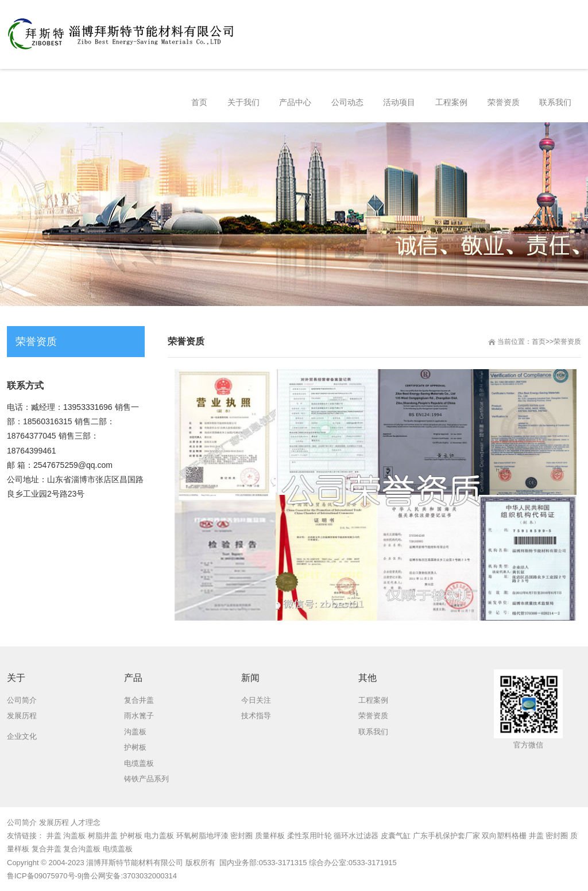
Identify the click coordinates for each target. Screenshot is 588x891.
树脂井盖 (103, 836)
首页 (539, 342)
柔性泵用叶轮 (310, 836)
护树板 (131, 836)
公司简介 (22, 822)
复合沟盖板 (82, 849)
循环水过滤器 (356, 836)
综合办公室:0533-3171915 (353, 863)
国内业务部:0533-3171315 (262, 863)
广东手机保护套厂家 (446, 836)
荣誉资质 (567, 342)
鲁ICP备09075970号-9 (44, 876)
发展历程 (54, 822)
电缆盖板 (118, 849)
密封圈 (241, 836)
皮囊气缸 (396, 836)
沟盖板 (74, 836)
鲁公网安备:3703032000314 (130, 876)
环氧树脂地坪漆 (202, 836)
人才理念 (86, 822)
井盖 (54, 836)
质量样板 (270, 836)
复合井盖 (47, 849)
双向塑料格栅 (504, 836)
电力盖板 (159, 836)
